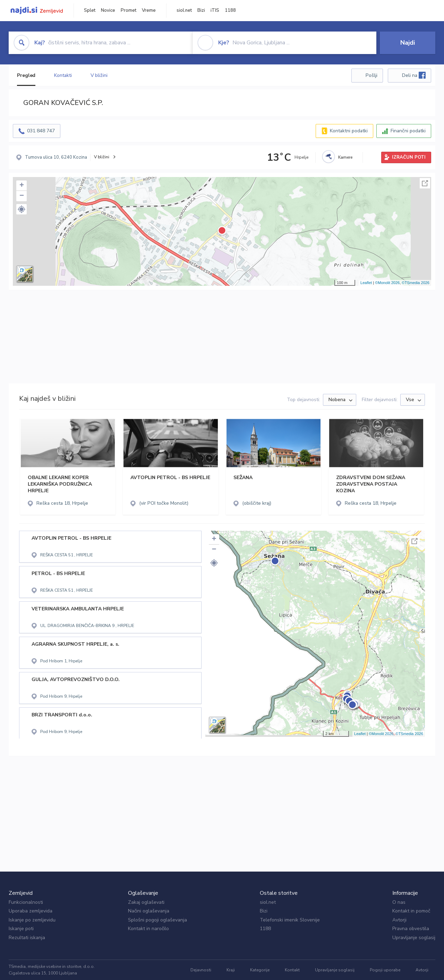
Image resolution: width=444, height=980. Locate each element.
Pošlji (372, 75)
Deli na (414, 75)
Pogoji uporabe (385, 970)
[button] (22, 209)
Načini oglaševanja (149, 911)
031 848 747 (41, 131)
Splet (90, 10)
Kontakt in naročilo (148, 929)
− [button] (22, 196)
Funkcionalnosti (26, 902)
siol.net (184, 10)
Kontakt (292, 970)
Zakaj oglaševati (146, 902)
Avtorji (399, 920)
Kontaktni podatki (349, 131)
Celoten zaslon (425, 183)
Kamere (345, 157)
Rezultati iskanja (27, 938)
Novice (108, 10)
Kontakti (63, 75)
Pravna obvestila (411, 929)
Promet (129, 10)
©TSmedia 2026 (416, 283)
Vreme (149, 10)
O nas (399, 902)
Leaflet (366, 283)
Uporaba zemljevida (31, 911)
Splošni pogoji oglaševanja (157, 920)
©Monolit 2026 (387, 283)
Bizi (201, 10)
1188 (230, 10)
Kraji (231, 970)
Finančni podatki (408, 131)
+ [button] (22, 186)
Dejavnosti (201, 970)
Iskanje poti (21, 929)
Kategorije (260, 970)
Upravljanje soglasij (414, 938)
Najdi (408, 43)
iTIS (215, 10)
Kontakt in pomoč (411, 911)
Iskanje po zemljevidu (32, 920)
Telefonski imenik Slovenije (290, 920)
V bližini (99, 75)
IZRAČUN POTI (409, 157)
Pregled (26, 75)
